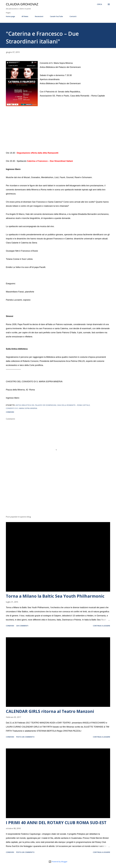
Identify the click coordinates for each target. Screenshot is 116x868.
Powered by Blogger (58, 862)
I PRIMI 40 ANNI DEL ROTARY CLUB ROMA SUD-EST (56, 823)
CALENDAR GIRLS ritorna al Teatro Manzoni (50, 711)
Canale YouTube (56, 16)
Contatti (73, 16)
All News (25, 16)
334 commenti (22, 626)
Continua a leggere (101, 626)
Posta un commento (25, 737)
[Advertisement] (58, 496)
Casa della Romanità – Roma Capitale (73, 405)
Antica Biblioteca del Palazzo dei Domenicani (36, 405)
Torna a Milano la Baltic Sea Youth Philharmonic (55, 596)
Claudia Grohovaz (22, 4)
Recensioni (39, 16)
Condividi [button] (10, 412)
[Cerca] (99, 4)
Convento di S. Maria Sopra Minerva (22, 408)
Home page (10, 16)
